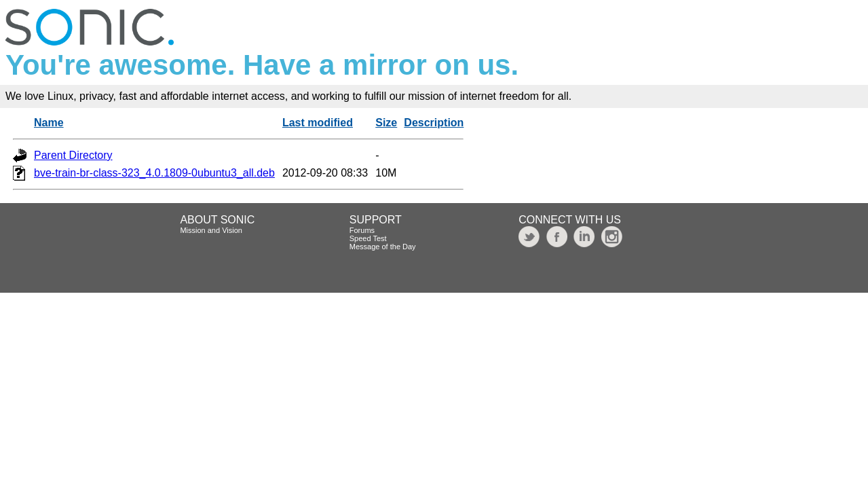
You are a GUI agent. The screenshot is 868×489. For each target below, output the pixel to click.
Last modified (318, 123)
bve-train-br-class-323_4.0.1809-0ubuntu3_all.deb (154, 173)
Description (434, 123)
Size (386, 123)
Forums (362, 230)
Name (49, 123)
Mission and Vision (211, 230)
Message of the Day (383, 247)
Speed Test (368, 238)
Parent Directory (73, 155)
